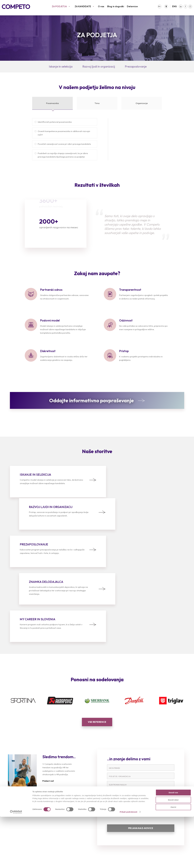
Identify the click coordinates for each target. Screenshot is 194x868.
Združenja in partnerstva (161, 823)
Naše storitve (17, 819)
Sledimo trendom (19, 827)
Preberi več (48, 711)
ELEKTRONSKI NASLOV (118, 715)
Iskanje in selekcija (61, 66)
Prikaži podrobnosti (128, 863)
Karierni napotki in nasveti (69, 834)
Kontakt (152, 834)
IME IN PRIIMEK (115, 698)
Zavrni (173, 858)
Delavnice (132, 6)
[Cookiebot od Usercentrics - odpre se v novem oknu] (16, 863)
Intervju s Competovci (114, 819)
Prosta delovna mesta (67, 819)
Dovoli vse (173, 844)
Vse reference (97, 652)
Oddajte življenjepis (66, 823)
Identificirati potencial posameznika (55, 122)
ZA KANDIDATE (83, 6)
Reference (15, 823)
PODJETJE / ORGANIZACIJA (120, 707)
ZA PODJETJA (59, 6)
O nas (101, 6)
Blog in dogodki (116, 6)
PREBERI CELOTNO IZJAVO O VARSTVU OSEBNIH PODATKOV (131, 735)
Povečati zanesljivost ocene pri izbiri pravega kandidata (64, 144)
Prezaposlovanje (136, 66)
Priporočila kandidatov (68, 827)
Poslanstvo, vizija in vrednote (163, 819)
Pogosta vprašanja (66, 830)
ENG (175, 6)
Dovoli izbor (173, 851)
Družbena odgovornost (160, 827)
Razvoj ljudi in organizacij (99, 66)
